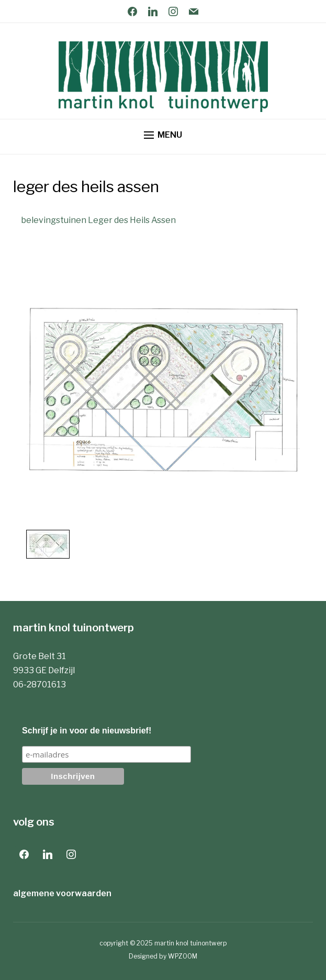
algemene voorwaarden (62, 893)
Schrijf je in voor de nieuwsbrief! (87, 731)
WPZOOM (183, 956)
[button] (163, 135)
